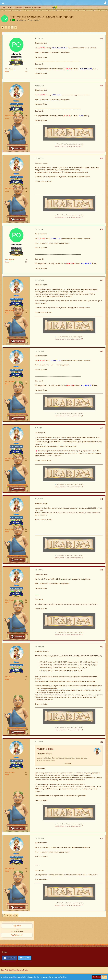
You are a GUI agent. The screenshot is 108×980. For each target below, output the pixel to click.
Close (104, 977)
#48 (102, 499)
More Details (96, 977)
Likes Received (10, 69)
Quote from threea (45, 749)
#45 (102, 280)
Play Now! (17, 926)
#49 (102, 570)
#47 (102, 428)
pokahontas (22, 20)
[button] (3, 3)
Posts (7, 71)
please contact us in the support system (68, 146)
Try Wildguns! (17, 935)
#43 (102, 158)
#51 (102, 742)
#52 (102, 838)
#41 (102, 39)
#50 (102, 647)
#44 (102, 229)
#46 (102, 351)
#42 (102, 86)
